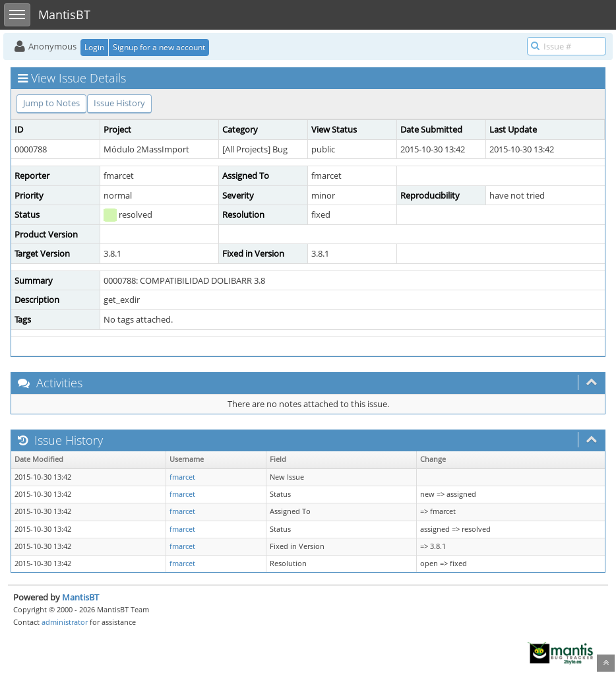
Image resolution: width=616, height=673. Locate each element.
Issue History (119, 103)
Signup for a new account (159, 47)
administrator (65, 622)
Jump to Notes (51, 103)
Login (94, 47)
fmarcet (182, 477)
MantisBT (80, 597)
